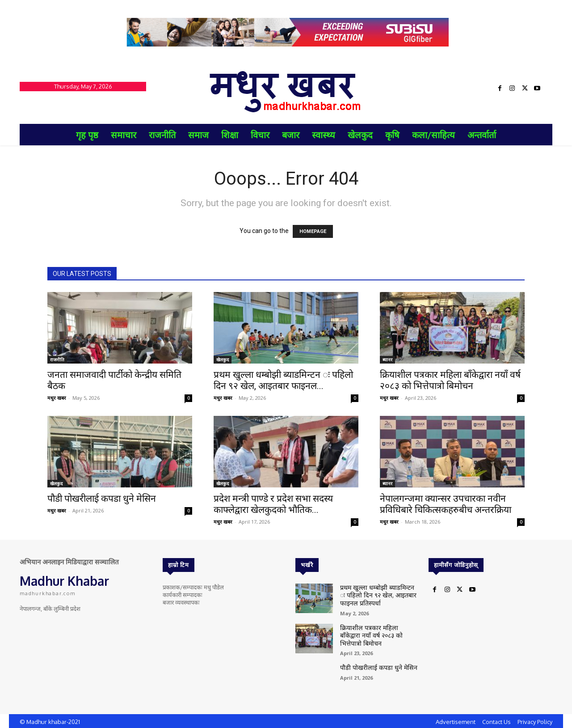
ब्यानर (387, 360)
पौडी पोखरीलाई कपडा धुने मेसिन (102, 499)
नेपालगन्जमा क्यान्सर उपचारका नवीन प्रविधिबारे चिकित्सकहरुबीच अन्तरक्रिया (446, 504)
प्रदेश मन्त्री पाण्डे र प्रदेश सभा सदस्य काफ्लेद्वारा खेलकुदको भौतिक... (273, 504)
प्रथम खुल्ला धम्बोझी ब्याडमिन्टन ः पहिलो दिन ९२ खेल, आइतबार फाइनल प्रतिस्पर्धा (379, 594)
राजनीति (57, 360)
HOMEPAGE (313, 231)
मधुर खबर (57, 398)
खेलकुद (223, 360)
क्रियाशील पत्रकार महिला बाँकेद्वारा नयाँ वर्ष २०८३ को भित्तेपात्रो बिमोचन (450, 380)
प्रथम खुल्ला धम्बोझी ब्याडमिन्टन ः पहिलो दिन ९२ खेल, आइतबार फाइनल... (283, 380)
